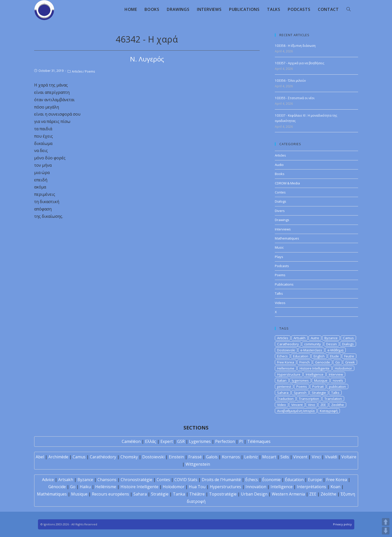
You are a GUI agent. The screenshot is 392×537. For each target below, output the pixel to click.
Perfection (225, 441)
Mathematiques (287, 238)
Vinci (312, 405)
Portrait (318, 386)
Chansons (107, 480)
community (313, 344)
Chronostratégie (137, 480)
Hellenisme (286, 368)
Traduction (285, 399)
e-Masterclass (311, 350)
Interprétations (312, 487)
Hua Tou (197, 487)
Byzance (331, 338)
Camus (348, 338)
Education (301, 356)
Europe (315, 480)
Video (282, 405)
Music (279, 247)
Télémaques (259, 441)
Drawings (282, 220)
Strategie (319, 393)
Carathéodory (103, 457)
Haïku (85, 487)
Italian (282, 380)
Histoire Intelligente (315, 368)
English (319, 356)
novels (338, 380)
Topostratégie (223, 494)
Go (338, 362)
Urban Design (254, 494)
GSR (181, 441)
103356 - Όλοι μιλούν (290, 81)
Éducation (294, 480)
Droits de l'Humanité (221, 480)
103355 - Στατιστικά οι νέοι (295, 98)
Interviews (283, 229)
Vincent (297, 405)
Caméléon (131, 441)
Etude (334, 356)
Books (280, 174)
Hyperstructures (225, 487)
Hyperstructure (289, 374)
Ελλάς (151, 441)
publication (337, 386)
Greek (350, 362)
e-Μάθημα (335, 350)
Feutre (349, 356)
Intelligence (315, 374)
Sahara (283, 393)
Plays (279, 257)
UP (386, 522)
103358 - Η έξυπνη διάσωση (295, 46)
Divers (280, 211)
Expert (167, 441)
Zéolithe (328, 494)
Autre (315, 338)
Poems (90, 71)
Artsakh (300, 338)
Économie (271, 480)
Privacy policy (342, 524)
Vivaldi (331, 457)
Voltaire (349, 457)
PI (241, 441)
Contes (280, 192)
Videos (280, 303)
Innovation (256, 487)
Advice (48, 480)
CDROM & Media (287, 183)
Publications (284, 284)
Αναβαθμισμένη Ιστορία (296, 411)
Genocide (323, 362)
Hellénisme (106, 487)
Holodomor (343, 368)
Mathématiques (52, 494)
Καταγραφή (329, 411)
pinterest (284, 386)
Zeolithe (338, 405)
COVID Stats (186, 480)
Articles (77, 71)
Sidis (285, 457)
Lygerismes (200, 441)
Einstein (176, 457)
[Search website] (348, 9)
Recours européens (110, 494)
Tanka (179, 494)
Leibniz (251, 457)
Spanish (300, 393)
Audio (279, 165)
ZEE (323, 405)
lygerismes (300, 380)
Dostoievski (286, 350)
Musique (321, 380)
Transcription (309, 399)
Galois (212, 457)
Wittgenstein (198, 464)
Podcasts (282, 266)
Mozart (269, 457)
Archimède (58, 457)
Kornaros (231, 457)
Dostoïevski (153, 457)
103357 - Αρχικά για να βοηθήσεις (300, 63)
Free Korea (286, 362)
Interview (336, 374)
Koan (335, 487)
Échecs (252, 480)
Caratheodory (288, 344)
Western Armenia (288, 494)
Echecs (282, 356)
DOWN (386, 531)
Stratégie (160, 494)
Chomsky (129, 457)
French (305, 362)
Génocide (57, 487)
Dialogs (281, 201)
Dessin (332, 344)
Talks (279, 293)
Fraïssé (195, 457)
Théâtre (197, 494)
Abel (40, 457)
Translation (333, 399)
